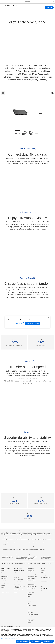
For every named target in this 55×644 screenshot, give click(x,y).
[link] (28, 2)
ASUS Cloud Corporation (33, 615)
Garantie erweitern (31, 584)
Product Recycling (31, 592)
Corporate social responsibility (31, 620)
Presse (29, 603)
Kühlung (3, 585)
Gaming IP (16, 592)
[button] (2, 2)
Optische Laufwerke (6, 592)
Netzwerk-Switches (18, 573)
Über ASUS (30, 597)
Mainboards (4, 579)
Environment (43, 593)
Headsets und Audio (18, 582)
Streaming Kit (17, 584)
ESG (41, 591)
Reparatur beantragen (32, 574)
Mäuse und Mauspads (19, 580)
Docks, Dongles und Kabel (20, 590)
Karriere (29, 610)
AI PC (42, 580)
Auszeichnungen (31, 601)
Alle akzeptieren (48, 641)
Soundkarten (4, 590)
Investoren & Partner (32, 606)
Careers (29, 623)
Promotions (43, 571)
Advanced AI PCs (44, 582)
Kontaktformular (31, 568)
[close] (49, 318)
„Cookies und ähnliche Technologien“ (9, 638)
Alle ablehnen (36, 641)
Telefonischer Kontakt (32, 576)
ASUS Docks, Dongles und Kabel (31, 564)
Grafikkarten (4, 581)
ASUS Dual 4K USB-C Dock (10, 5)
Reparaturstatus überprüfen (31, 571)
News (29, 599)
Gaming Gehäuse (5, 583)
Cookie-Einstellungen (23, 641)
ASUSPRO (43, 568)
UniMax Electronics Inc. (32, 617)
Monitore (3, 571)
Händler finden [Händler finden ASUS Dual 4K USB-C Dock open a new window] (49, 7)
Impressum (30, 608)
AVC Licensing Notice (45, 577)
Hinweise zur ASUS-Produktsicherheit (32, 581)
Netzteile (3, 588)
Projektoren (4, 573)
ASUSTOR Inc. (31, 612)
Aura (42, 586)
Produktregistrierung (32, 579)
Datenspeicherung (18, 568)
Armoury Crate (44, 584)
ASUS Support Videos (32, 586)
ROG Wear (43, 573)
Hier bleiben (19, 324)
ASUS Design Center (45, 575)
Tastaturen (16, 577)
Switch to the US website (32, 324)
